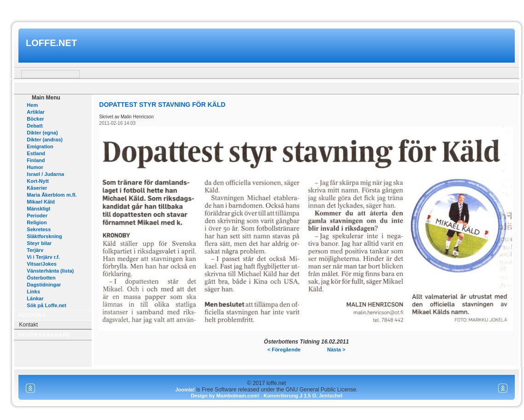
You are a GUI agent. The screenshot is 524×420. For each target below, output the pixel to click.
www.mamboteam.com (262, 9)
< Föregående (284, 350)
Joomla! (185, 390)
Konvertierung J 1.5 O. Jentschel (303, 396)
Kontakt (28, 325)
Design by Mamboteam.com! (225, 396)
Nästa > (336, 350)
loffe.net (51, 43)
